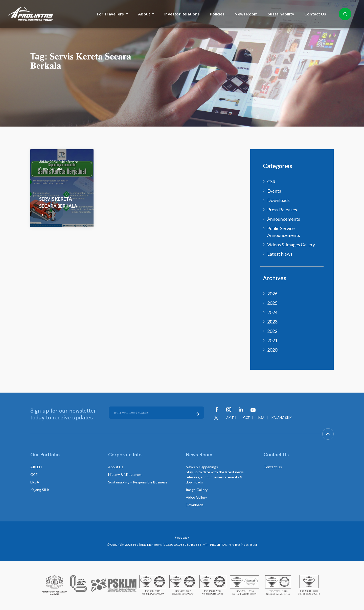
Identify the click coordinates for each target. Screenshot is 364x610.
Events (274, 191)
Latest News (280, 254)
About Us (116, 467)
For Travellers (110, 14)
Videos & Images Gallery (291, 245)
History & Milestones (125, 474)
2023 (272, 322)
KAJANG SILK (281, 418)
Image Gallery (197, 490)
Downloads (278, 200)
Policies (217, 14)
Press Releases (282, 210)
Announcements (284, 219)
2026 (272, 294)
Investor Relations (182, 14)
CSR (271, 181)
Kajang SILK (40, 490)
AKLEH (231, 418)
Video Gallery (196, 497)
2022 (272, 331)
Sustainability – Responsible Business (138, 482)
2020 (272, 350)
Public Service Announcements (284, 232)
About (144, 14)
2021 (272, 340)
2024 (272, 312)
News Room (246, 14)
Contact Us (315, 14)
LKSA (261, 418)
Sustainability (281, 14)
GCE (246, 418)
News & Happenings (215, 474)
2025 (272, 303)
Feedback (182, 537)
